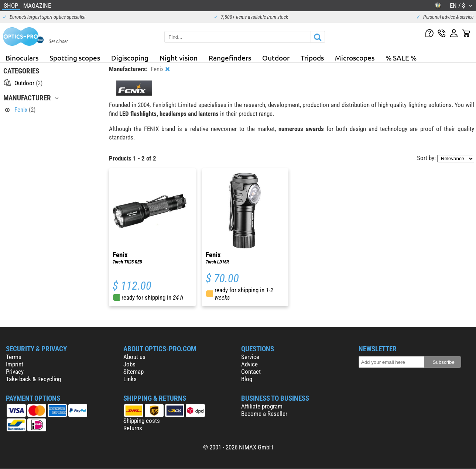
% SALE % (401, 58)
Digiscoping (130, 58)
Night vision (179, 58)
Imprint (15, 364)
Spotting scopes (75, 58)
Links (130, 379)
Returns (133, 428)
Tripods (312, 58)
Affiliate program (262, 406)
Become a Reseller (264, 414)
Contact (251, 372)
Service (250, 357)
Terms (14, 357)
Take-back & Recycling (33, 379)
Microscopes (355, 58)
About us (134, 357)
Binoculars (22, 58)
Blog (247, 379)
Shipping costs (142, 421)
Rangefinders (230, 58)
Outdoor (276, 58)
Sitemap (133, 372)
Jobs (129, 364)
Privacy (15, 372)
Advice (249, 364)
